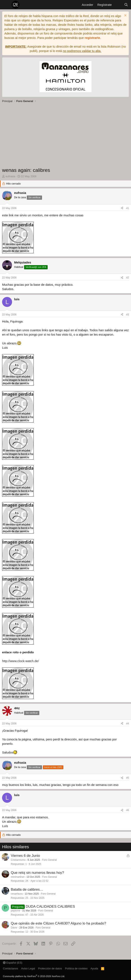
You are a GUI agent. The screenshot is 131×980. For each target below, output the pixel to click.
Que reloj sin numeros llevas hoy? (37, 873)
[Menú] (6, 5)
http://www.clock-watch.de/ (20, 661)
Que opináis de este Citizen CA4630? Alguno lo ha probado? (58, 923)
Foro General (49, 860)
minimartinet (18, 877)
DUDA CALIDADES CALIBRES (50, 907)
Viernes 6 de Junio (25, 856)
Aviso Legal (28, 968)
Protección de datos (50, 968)
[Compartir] (122, 208)
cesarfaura (17, 894)
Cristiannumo (18, 860)
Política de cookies (76, 968)
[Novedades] (118, 5)
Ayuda (94, 968)
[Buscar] (126, 5)
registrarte (92, 38)
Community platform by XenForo (34, 976)
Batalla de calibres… (27, 890)
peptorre (15, 911)
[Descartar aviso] (125, 16)
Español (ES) (13, 963)
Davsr (14, 928)
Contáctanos (11, 968)
